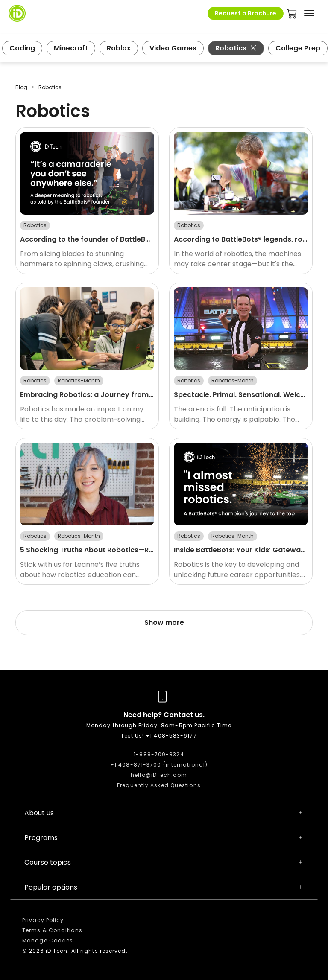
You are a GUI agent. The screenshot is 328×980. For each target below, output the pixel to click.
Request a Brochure (246, 13)
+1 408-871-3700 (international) (159, 765)
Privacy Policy (43, 920)
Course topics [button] (164, 863)
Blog (21, 87)
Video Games (173, 48)
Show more (164, 623)
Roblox (119, 48)
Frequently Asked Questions (159, 785)
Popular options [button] (164, 887)
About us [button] (164, 813)
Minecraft (71, 48)
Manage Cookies (48, 941)
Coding (22, 48)
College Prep (298, 48)
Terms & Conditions (52, 930)
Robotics (236, 48)
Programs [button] (164, 838)
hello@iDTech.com (159, 775)
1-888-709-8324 (159, 754)
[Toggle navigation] (309, 13)
